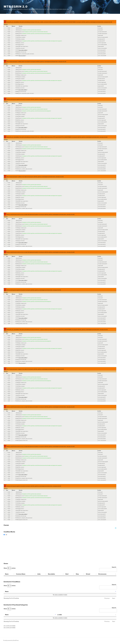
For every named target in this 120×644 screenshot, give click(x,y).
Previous (107, 598)
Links (39, 574)
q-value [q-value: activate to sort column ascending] (60, 615)
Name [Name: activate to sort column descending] (7, 592)
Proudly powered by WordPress (11, 640)
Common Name (21, 574)
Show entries (10, 568)
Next (114, 598)
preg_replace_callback (23, 50)
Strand (88, 574)
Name (7, 574)
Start (67, 574)
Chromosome (102, 574)
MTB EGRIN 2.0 (16, 7)
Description (51, 574)
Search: (108, 569)
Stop (77, 574)
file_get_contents (22, 56)
